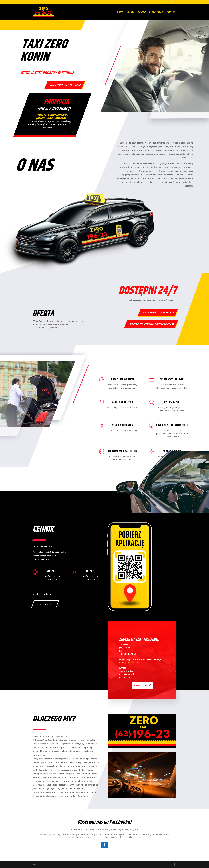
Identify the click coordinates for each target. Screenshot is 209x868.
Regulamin (44, 604)
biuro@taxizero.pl (128, 663)
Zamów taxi (141, 685)
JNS (34, 864)
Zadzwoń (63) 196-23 (64, 85)
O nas (120, 12)
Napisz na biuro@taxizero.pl (150, 324)
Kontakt (172, 12)
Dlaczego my (156, 12)
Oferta (131, 12)
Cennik (142, 12)
